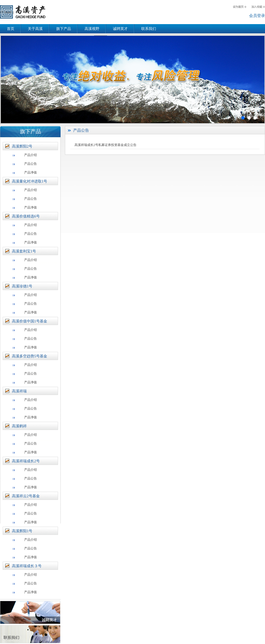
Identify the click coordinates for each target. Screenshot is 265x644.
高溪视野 (92, 29)
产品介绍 (30, 155)
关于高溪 (35, 29)
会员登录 (257, 16)
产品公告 (30, 164)
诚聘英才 (120, 29)
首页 (11, 29)
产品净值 (30, 172)
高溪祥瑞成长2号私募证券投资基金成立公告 (105, 145)
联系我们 (149, 29)
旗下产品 (64, 29)
